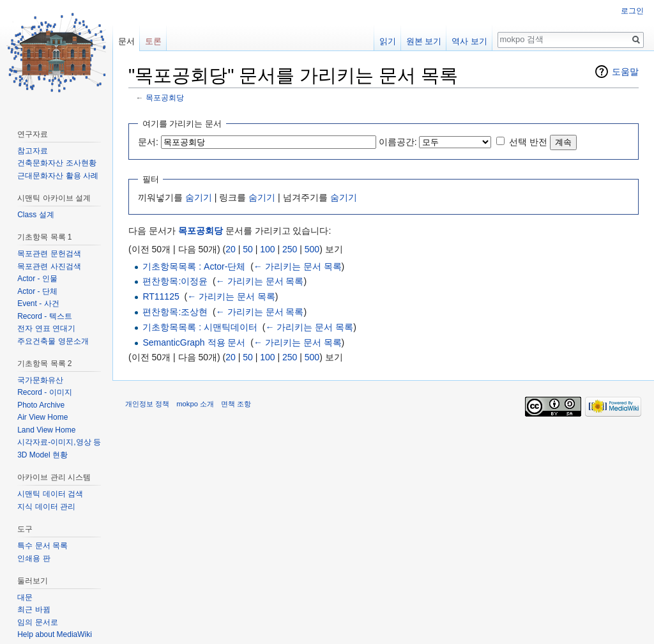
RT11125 (161, 296)
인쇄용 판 (34, 558)
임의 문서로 (37, 622)
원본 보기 (424, 41)
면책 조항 (236, 404)
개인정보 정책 (147, 404)
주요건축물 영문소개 (53, 341)
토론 (153, 41)
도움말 (625, 72)
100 (267, 249)
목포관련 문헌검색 (49, 254)
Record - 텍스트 (44, 316)
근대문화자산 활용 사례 (58, 176)
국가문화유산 (40, 380)
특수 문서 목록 (42, 546)
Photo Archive (41, 405)
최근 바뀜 (34, 609)
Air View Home (42, 417)
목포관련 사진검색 (49, 266)
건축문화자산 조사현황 (57, 163)
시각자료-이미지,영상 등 (59, 442)
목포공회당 (165, 97)
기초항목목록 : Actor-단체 (194, 266)
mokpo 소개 (195, 404)
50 (248, 249)
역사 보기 (469, 41)
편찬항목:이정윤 (175, 281)
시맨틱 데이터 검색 (50, 494)
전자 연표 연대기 (46, 328)
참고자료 (33, 151)
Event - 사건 (38, 303)
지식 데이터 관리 (46, 507)
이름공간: (398, 142)
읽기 (388, 41)
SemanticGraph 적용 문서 (194, 342)
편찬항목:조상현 (175, 312)
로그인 (632, 11)
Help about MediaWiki (55, 634)
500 (312, 249)
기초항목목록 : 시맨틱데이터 (200, 327)
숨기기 (199, 197)
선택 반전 (528, 142)
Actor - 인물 (37, 279)
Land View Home (46, 430)
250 (290, 249)
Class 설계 (35, 215)
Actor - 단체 (37, 291)
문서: (148, 142)
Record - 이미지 (44, 392)
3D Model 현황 (42, 455)
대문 (25, 597)
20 (231, 249)
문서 (126, 41)
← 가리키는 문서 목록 (298, 266)
